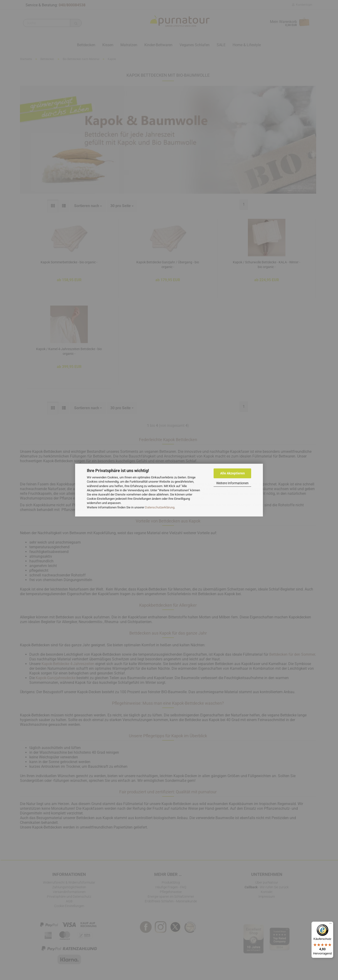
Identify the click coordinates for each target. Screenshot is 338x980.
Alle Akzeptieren (232, 473)
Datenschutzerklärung (160, 507)
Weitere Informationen (232, 483)
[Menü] (330, 924)
